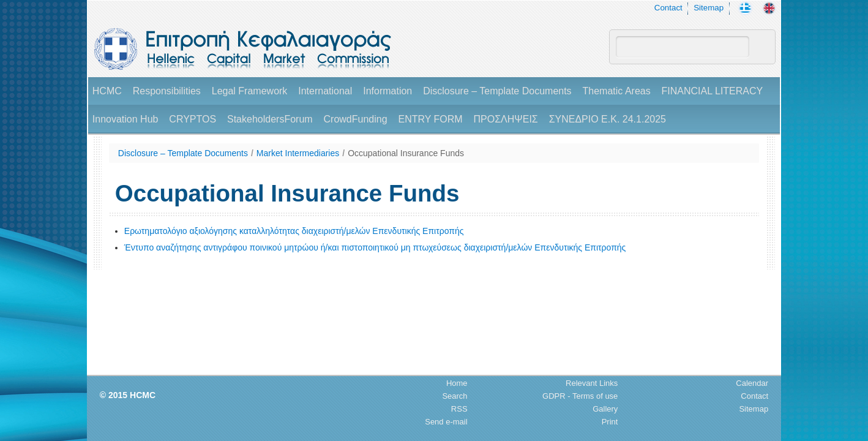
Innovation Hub (125, 119)
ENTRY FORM (430, 119)
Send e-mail (446, 422)
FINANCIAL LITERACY (713, 91)
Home (457, 383)
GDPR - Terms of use (580, 396)
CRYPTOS (193, 119)
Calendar (752, 383)
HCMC (107, 91)
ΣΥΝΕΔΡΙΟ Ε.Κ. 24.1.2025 (608, 119)
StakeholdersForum (270, 119)
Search (455, 396)
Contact (668, 8)
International (325, 91)
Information (387, 91)
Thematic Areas (617, 91)
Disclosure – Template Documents (497, 91)
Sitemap (709, 8)
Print (610, 422)
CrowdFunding (356, 119)
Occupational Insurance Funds (406, 153)
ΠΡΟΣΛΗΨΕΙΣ (506, 119)
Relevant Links (592, 383)
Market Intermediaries (298, 153)
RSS (459, 409)
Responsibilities (167, 91)
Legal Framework (250, 91)
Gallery (605, 409)
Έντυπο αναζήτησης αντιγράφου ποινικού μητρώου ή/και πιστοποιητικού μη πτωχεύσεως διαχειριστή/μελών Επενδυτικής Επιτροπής (375, 247)
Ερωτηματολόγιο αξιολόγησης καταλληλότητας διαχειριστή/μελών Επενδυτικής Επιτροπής (294, 231)
